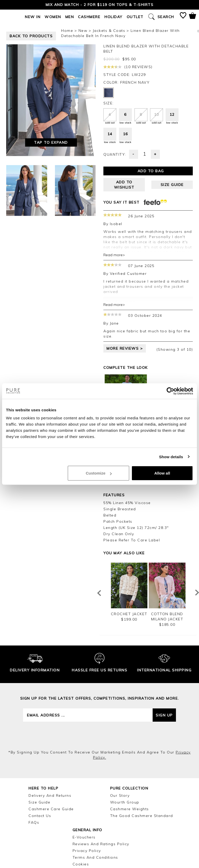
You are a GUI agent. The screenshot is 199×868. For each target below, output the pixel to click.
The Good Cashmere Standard (142, 816)
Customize (99, 473)
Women (53, 17)
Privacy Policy (87, 851)
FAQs (34, 822)
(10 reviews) (128, 67)
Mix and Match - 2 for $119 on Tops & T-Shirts (100, 5)
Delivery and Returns (50, 795)
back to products (31, 36)
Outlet (135, 17)
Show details (171, 457)
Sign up (164, 715)
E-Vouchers (84, 837)
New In (33, 17)
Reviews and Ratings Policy (101, 844)
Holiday (113, 17)
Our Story (120, 795)
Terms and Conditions (95, 857)
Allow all (162, 473)
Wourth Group (125, 802)
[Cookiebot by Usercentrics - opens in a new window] (170, 391)
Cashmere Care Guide (51, 809)
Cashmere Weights (130, 809)
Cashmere (89, 17)
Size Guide (39, 802)
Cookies (81, 864)
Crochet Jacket (129, 614)
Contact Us (40, 816)
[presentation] (99, 736)
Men (70, 17)
